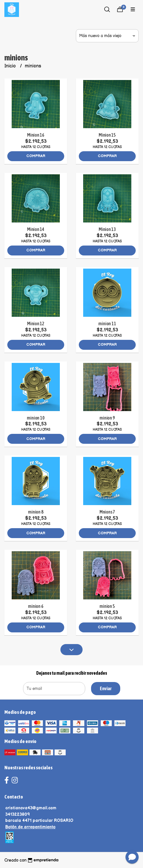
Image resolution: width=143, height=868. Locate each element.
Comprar (36, 156)
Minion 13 (107, 229)
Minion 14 (36, 229)
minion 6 (36, 606)
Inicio (11, 66)
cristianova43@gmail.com (31, 808)
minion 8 (36, 512)
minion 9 (107, 418)
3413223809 (18, 814)
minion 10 (36, 418)
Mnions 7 (107, 512)
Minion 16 (36, 135)
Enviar (106, 688)
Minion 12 (36, 323)
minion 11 (107, 323)
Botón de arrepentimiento (30, 827)
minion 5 (107, 606)
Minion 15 (107, 135)
